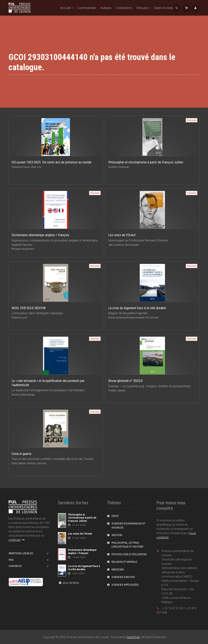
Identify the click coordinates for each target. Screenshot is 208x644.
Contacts (15, 566)
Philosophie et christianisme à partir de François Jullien (82, 518)
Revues (142, 8)
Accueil (66, 8)
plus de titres (68, 583)
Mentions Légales (21, 553)
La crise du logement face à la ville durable (84, 568)
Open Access (163, 8)
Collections (124, 8)
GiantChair (133, 637)
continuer (17, 540)
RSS (11, 560)
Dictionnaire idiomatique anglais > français (82, 551)
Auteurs (106, 8)
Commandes (87, 8)
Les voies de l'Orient (80, 534)
